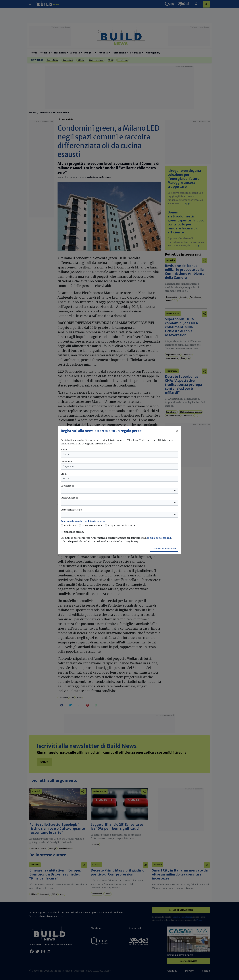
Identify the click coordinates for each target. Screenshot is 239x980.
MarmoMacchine (92, 526)
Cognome (66, 462)
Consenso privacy (74, 532)
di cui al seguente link (159, 538)
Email (64, 474)
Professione (67, 486)
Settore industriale (71, 510)
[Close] (177, 431)
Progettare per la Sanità (121, 526)
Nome (64, 450)
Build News (70, 526)
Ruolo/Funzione (69, 498)
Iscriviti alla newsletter (164, 549)
